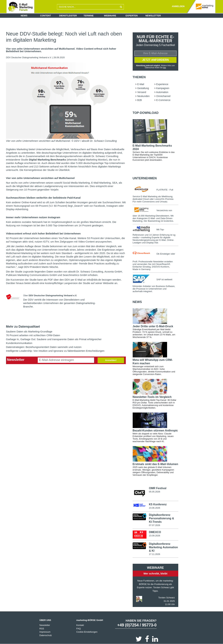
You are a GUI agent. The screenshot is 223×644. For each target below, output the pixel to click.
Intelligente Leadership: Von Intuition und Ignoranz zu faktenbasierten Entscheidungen (55, 351)
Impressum (45, 632)
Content (46, 16)
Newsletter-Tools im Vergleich (152, 397)
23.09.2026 (154, 535)
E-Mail (141, 84)
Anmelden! (111, 360)
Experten (132, 16)
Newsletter (153, 16)
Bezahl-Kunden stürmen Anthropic (155, 430)
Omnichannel (163, 96)
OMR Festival (158, 488)
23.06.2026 (154, 508)
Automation (162, 92)
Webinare (110, 16)
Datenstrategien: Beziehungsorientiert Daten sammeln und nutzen (44, 347)
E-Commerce (163, 100)
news (137, 302)
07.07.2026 (154, 525)
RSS (42, 628)
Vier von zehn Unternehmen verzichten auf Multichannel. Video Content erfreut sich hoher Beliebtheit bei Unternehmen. (61, 50)
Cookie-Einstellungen (87, 632)
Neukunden (144, 96)
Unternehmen (145, 178)
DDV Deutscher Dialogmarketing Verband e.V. (29, 57)
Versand (142, 92)
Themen (139, 77)
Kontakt (80, 625)
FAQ (78, 628)
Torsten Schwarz (167, 597)
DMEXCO (155, 532)
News (24, 16)
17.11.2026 (154, 554)
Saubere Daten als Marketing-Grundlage (29, 331)
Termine (89, 16)
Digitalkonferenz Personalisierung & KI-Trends (161, 518)
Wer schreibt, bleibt (155, 573)
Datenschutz (46, 635)
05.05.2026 (154, 491)
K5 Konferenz (158, 504)
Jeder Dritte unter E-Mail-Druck (153, 326)
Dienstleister (68, 16)
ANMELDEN (178, 6)
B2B (140, 100)
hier (165, 68)
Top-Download (146, 113)
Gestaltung (143, 88)
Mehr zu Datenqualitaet (23, 327)
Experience (162, 84)
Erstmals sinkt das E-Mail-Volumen (155, 464)
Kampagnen (163, 88)
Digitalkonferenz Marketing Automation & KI (163, 547)
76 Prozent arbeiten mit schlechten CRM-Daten (33, 335)
